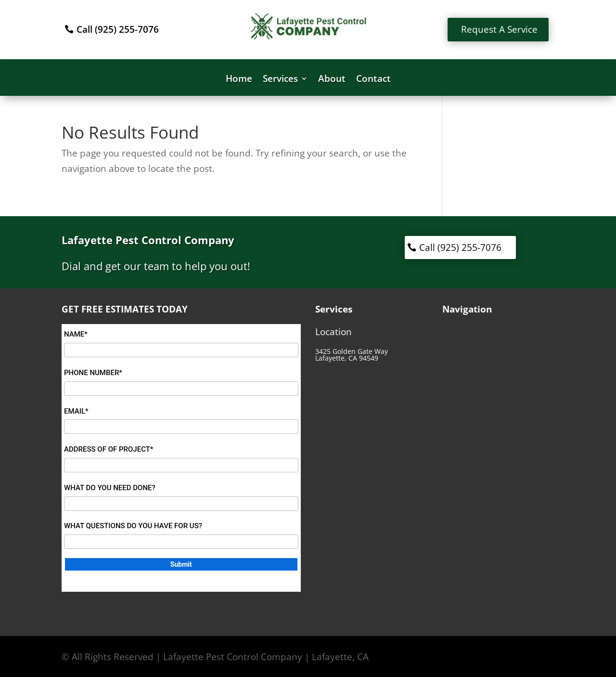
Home (239, 80)
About (332, 80)
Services (280, 80)
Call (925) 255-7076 (118, 29)
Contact (373, 80)
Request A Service (499, 29)
